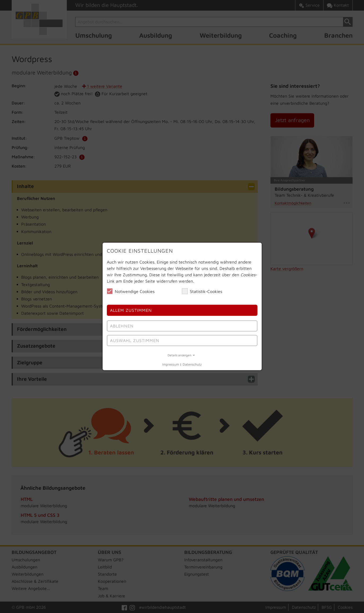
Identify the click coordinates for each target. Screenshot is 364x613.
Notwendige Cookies (131, 291)
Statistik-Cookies (202, 291)
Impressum (171, 364)
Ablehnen (122, 326)
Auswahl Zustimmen (135, 340)
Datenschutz (192, 364)
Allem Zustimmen (131, 310)
